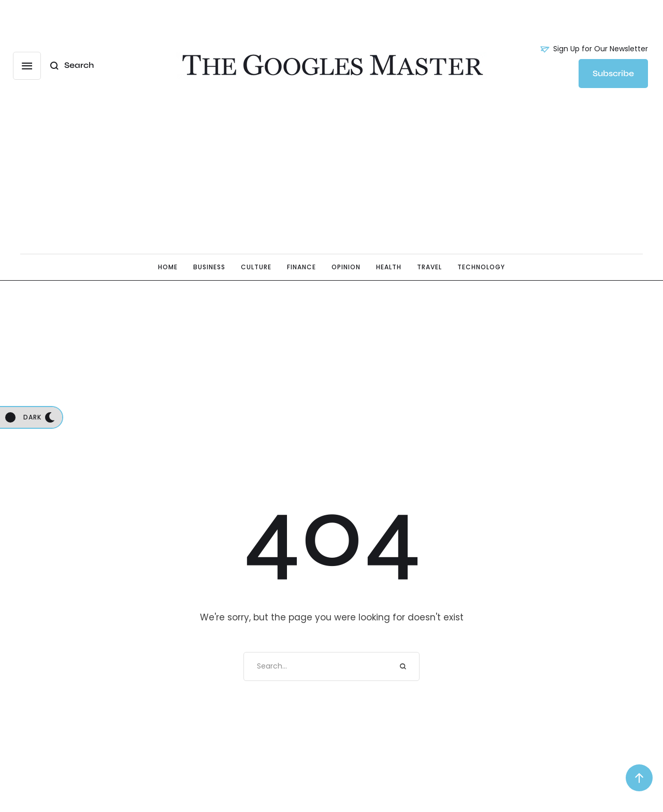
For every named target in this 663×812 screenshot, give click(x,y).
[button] (594, 49)
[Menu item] (168, 267)
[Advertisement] (331, 173)
